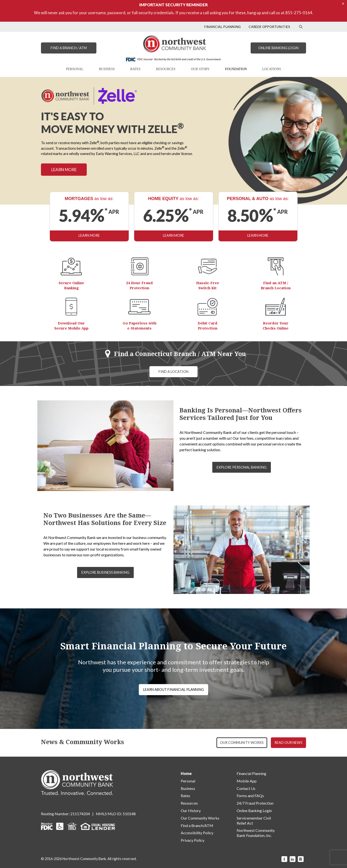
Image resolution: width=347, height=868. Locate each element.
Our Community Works (200, 818)
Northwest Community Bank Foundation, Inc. (256, 833)
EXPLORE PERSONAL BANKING (242, 467)
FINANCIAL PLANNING (223, 27)
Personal (188, 781)
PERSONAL (75, 69)
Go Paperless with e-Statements (140, 326)
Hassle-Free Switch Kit (208, 285)
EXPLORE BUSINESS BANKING (105, 572)
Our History (191, 811)
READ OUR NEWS (288, 743)
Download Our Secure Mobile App (71, 326)
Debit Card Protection (207, 326)
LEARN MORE (64, 170)
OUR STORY (200, 69)
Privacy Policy (193, 840)
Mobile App (247, 781)
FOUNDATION (236, 69)
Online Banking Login (254, 811)
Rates (185, 796)
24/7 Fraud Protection (255, 803)
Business (188, 788)
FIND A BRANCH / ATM (69, 48)
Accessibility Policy (197, 833)
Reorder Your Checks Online (276, 326)
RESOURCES (166, 69)
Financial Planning (251, 773)
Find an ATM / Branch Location (276, 285)
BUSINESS (107, 69)
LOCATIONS (272, 69)
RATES (135, 69)
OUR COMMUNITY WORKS (242, 743)
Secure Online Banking (71, 285)
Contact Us (246, 788)
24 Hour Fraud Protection (139, 285)
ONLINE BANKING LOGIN (278, 48)
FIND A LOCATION (173, 372)
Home (186, 773)
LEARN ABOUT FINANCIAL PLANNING (173, 690)
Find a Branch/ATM (197, 825)
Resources (189, 803)
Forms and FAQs (250, 796)
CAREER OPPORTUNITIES (270, 27)
